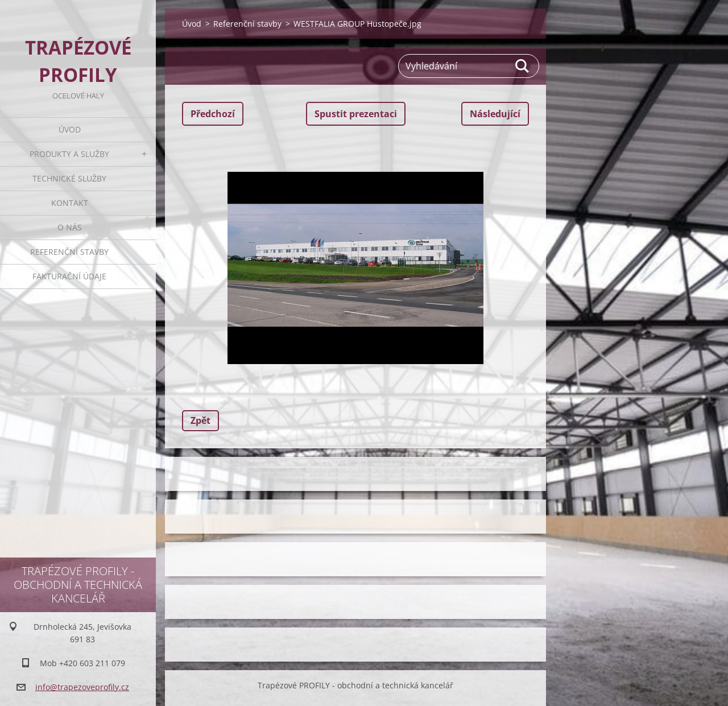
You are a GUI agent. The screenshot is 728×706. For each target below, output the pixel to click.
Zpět (200, 420)
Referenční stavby (69, 252)
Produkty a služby (69, 154)
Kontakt (70, 203)
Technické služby (69, 178)
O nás (70, 227)
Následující (495, 114)
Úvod (70, 129)
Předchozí (213, 114)
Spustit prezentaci (356, 114)
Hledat (523, 66)
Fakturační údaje (69, 276)
